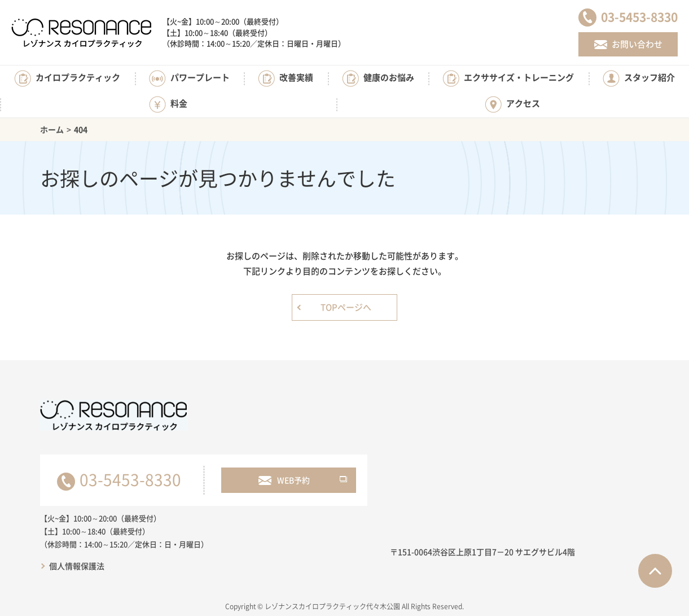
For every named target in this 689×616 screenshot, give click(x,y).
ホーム (52, 129)
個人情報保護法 (77, 566)
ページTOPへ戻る (655, 571)
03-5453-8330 (130, 480)
